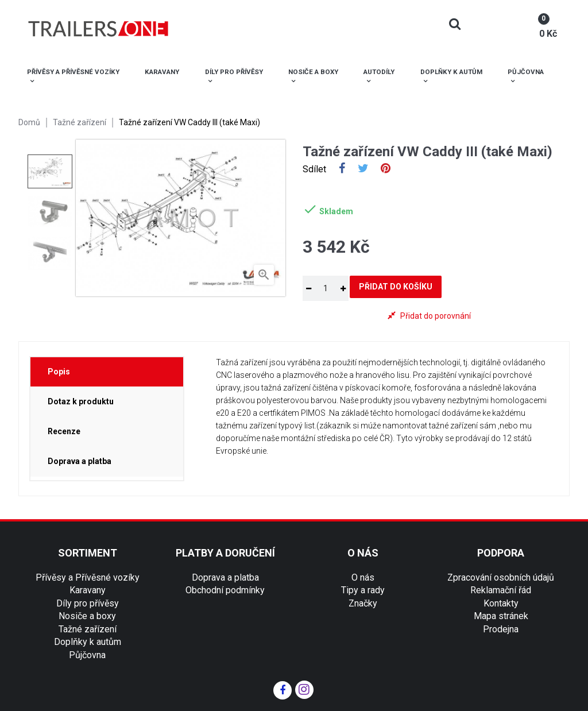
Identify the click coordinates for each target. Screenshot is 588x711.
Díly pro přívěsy (88, 603)
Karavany (88, 590)
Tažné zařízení (88, 629)
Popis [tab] (59, 372)
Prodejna (501, 629)
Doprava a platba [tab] (80, 461)
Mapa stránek (501, 616)
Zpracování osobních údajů (501, 577)
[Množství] (326, 288)
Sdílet (342, 169)
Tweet (363, 169)
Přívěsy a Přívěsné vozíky (88, 577)
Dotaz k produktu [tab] (81, 401)
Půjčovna (87, 655)
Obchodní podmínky (225, 590)
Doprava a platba (225, 577)
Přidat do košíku (396, 287)
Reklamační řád (501, 590)
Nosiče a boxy (87, 616)
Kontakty (501, 603)
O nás (363, 577)
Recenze (64, 431)
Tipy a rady (363, 590)
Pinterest (386, 169)
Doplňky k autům (88, 642)
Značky (363, 603)
